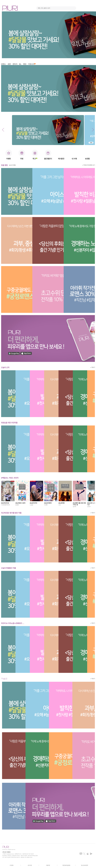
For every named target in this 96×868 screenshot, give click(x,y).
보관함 (87, 159)
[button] (3, 130)
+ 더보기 (93, 367)
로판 (9, 64)
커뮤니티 (32, 64)
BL (20, 64)
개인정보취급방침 (66, 865)
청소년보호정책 (84, 865)
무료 (22, 159)
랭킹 (25, 64)
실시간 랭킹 (12, 165)
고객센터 (12, 865)
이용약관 (48, 865)
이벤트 (9, 159)
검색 (74, 8)
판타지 (15, 64)
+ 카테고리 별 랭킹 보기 (88, 165)
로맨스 (3, 64)
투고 (35, 159)
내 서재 (74, 159)
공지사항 (30, 865)
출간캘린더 (48, 159)
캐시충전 (61, 159)
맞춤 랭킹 (4, 165)
